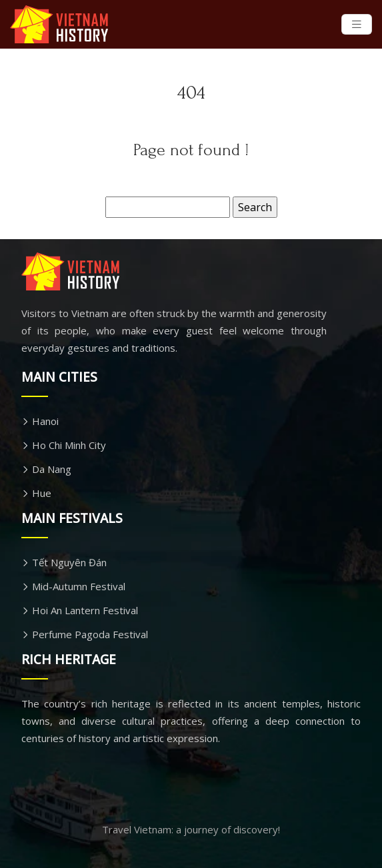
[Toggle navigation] (357, 24)
